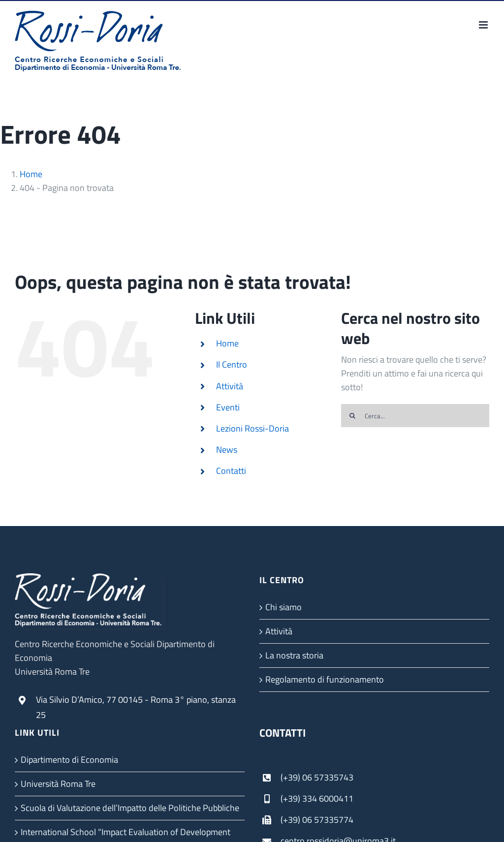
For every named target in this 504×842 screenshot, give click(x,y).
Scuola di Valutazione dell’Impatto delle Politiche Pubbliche (130, 808)
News (227, 450)
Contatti (231, 471)
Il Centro (232, 364)
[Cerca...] (415, 416)
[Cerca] (353, 416)
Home (227, 343)
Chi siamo (283, 607)
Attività (230, 386)
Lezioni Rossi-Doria (252, 428)
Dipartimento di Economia (69, 760)
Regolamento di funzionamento (325, 679)
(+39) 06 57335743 (317, 777)
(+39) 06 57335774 (317, 820)
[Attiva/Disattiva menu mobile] (484, 25)
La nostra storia (294, 655)
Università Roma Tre (58, 784)
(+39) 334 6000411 (317, 798)
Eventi (228, 407)
